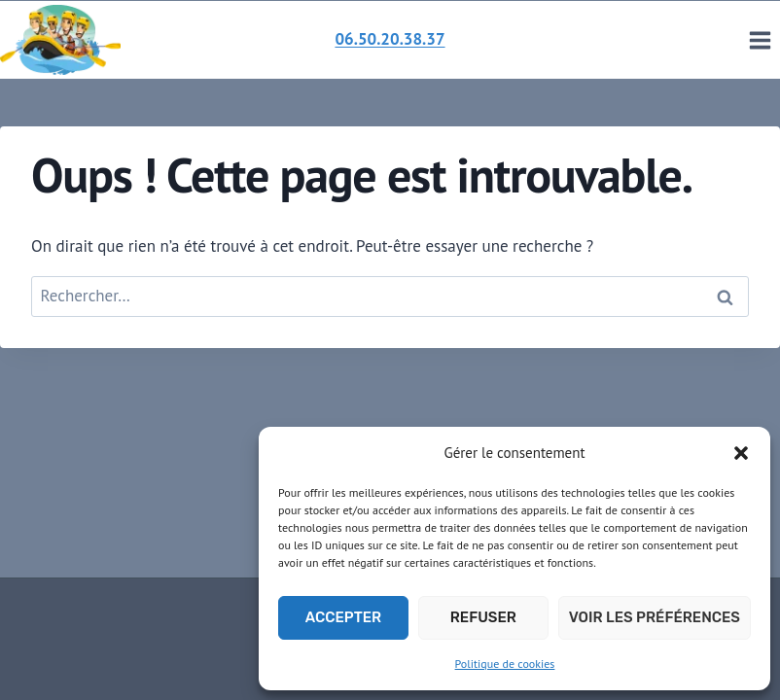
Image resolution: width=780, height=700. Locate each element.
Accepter (343, 617)
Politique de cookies (505, 664)
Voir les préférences (655, 617)
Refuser (483, 617)
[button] (741, 453)
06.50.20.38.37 (390, 39)
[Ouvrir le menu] (760, 40)
